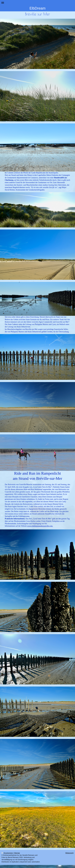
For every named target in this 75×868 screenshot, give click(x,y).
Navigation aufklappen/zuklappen (37, 3)
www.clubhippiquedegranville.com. (40, 526)
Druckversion (7, 853)
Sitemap (17, 853)
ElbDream (37, 8)
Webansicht (69, 853)
